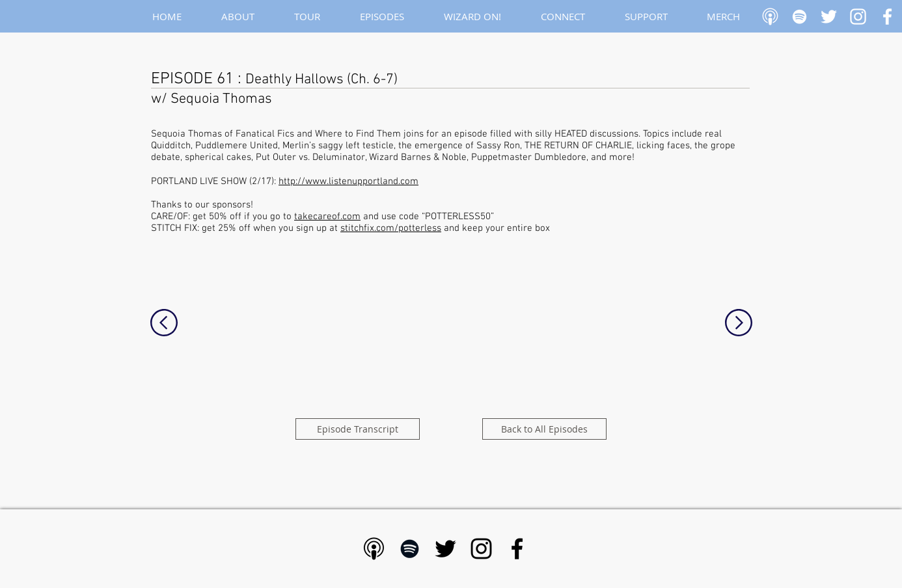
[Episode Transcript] (358, 429)
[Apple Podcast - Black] (374, 549)
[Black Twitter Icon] (445, 549)
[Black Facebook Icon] (517, 549)
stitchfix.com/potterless (391, 228)
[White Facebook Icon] (887, 17)
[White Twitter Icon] (829, 17)
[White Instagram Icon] (858, 17)
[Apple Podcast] (770, 17)
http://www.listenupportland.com (348, 181)
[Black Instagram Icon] (481, 549)
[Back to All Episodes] (544, 429)
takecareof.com (327, 217)
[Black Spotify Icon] (410, 549)
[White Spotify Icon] (799, 17)
